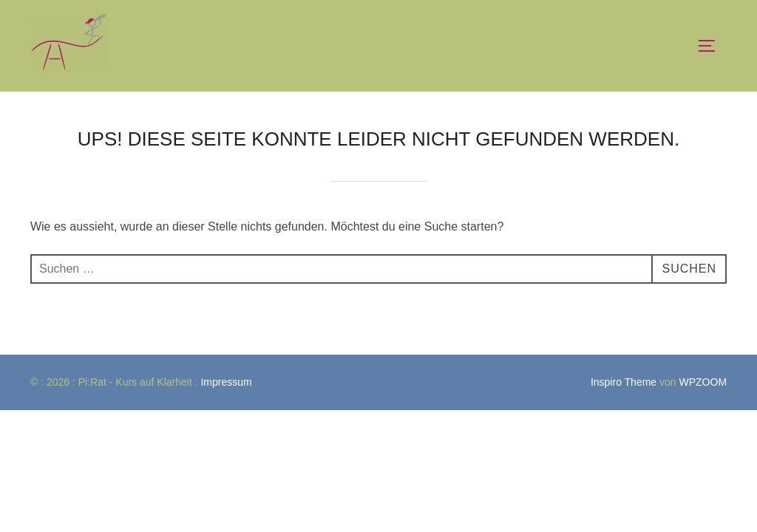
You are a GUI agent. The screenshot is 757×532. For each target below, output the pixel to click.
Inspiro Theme (624, 382)
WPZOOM (703, 382)
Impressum (227, 382)
